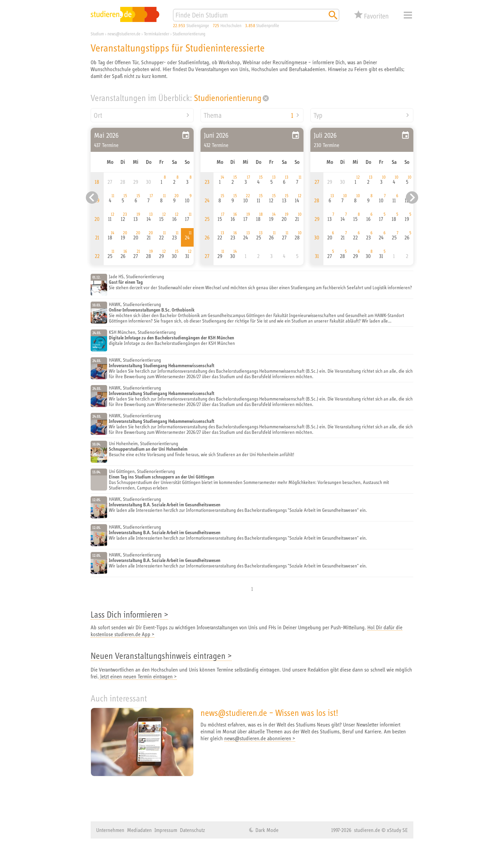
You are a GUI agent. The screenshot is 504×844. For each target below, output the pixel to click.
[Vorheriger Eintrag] (92, 198)
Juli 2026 (325, 135)
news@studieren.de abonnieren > (260, 738)
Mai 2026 (106, 135)
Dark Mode (266, 830)
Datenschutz (192, 830)
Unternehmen (110, 830)
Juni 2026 (216, 135)
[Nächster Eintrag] (412, 198)
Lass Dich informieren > (129, 614)
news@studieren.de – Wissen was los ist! (269, 713)
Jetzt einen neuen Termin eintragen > (138, 676)
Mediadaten (139, 830)
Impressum (166, 830)
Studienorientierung (228, 98)
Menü (408, 15)
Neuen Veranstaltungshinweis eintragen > (161, 656)
